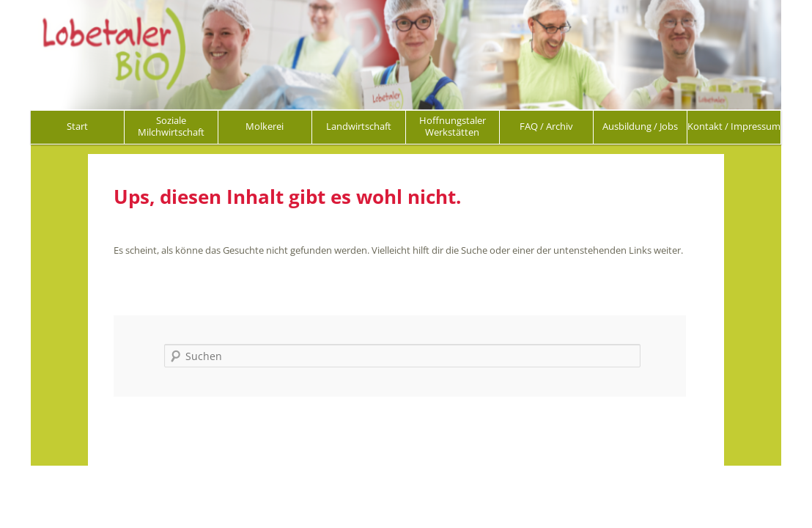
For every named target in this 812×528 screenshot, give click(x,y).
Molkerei (265, 126)
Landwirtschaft (359, 126)
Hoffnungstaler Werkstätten (453, 126)
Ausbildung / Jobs (640, 126)
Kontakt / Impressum (734, 126)
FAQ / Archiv (546, 126)
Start (77, 126)
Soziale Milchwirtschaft (171, 126)
